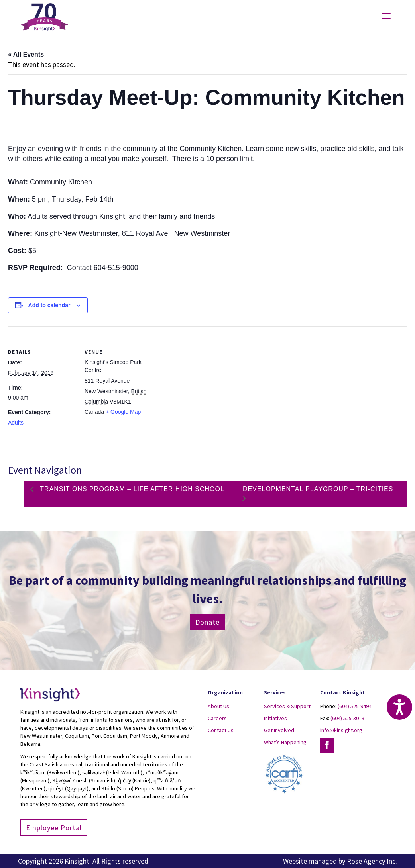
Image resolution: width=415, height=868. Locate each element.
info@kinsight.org (341, 730)
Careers (217, 718)
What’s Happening (285, 742)
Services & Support (287, 706)
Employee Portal (54, 828)
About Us (218, 706)
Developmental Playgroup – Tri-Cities (318, 489)
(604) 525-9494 (355, 706)
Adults (16, 423)
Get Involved (279, 730)
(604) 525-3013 (347, 718)
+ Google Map (123, 412)
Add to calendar (49, 305)
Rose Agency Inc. (372, 861)
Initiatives (275, 718)
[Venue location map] (203, 381)
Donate (207, 622)
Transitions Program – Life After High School (131, 489)
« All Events (26, 54)
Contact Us (221, 730)
